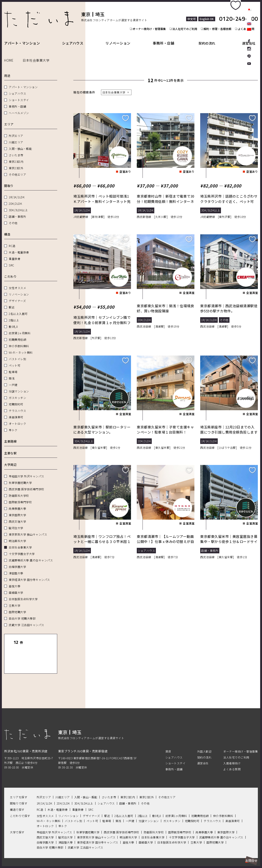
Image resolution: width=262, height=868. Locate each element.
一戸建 (13, 379)
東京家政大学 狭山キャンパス (28, 529)
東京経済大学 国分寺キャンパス (29, 574)
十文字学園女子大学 (22, 548)
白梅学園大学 (17, 561)
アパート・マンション (22, 38)
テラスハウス (17, 405)
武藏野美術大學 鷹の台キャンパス (31, 555)
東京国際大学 (17, 510)
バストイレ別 (17, 354)
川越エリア (16, 137)
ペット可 (15, 360)
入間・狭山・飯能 (20, 143)
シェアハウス (74, 38)
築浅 (12, 373)
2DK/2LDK (15, 198)
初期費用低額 (17, 334)
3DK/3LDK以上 (18, 205)
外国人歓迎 (204, 737)
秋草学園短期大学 (20, 477)
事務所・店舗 (168, 38)
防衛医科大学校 (19, 490)
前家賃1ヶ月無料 (20, 328)
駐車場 (13, 366)
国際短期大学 (17, 607)
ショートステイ (19, 95)
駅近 (12, 302)
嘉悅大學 (15, 581)
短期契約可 (16, 399)
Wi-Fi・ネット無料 (21, 347)
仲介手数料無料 (19, 341)
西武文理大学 (17, 516)
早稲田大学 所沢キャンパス (27, 471)
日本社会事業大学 (20, 542)
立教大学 (15, 600)
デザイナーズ (17, 295)
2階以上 (14, 315)
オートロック (17, 418)
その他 (13, 218)
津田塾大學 (16, 568)
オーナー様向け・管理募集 (149, 20)
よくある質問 (232, 754)
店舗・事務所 (17, 211)
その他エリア (17, 169)
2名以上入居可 (18, 308)
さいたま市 (16, 150)
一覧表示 (18, 650)
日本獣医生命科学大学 (23, 594)
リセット (43, 637)
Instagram (249, 48)
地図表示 (43, 650)
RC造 (12, 240)
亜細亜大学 (16, 587)
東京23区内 (16, 156)
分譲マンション (19, 386)
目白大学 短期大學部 (22, 613)
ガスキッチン (17, 392)
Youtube (249, 64)
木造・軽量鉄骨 (19, 247)
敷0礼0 (13, 321)
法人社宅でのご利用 (185, 20)
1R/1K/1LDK (17, 192)
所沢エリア (16, 130)
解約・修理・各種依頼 (220, 20)
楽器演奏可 (16, 412)
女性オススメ (17, 282)
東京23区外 (16, 163)
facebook (249, 41)
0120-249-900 (238, 14)
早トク (13, 425)
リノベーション (121, 38)
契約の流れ (211, 38)
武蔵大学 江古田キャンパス (27, 619)
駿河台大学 (16, 523)
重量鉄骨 (15, 253)
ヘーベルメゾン (19, 107)
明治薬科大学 (17, 535)
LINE (249, 56)
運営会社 (251, 38)
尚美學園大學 (17, 503)
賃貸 (168, 737)
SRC (12, 260)
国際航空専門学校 (20, 497)
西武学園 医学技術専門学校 (27, 484)
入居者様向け (232, 748)
